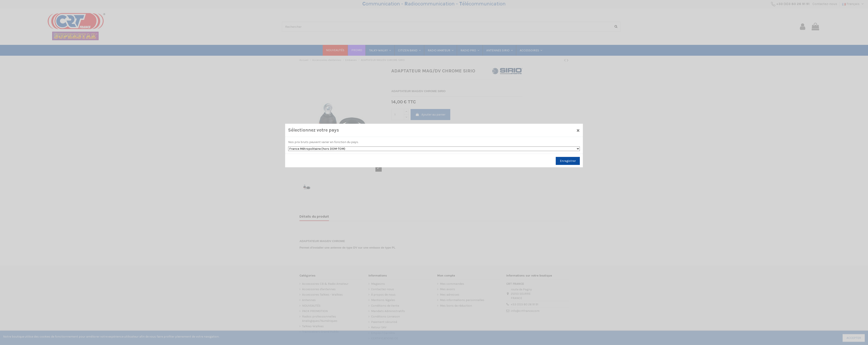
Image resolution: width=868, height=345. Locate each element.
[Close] (578, 130)
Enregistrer (568, 161)
